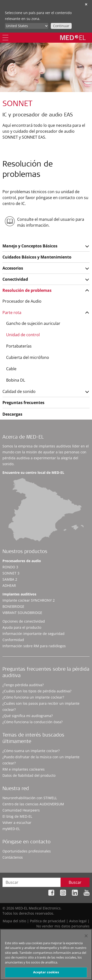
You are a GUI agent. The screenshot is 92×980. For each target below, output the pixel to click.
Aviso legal (78, 921)
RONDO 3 (10, 567)
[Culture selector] (27, 26)
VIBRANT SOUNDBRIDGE (22, 613)
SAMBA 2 (10, 579)
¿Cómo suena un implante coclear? (31, 751)
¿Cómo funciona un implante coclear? (33, 697)
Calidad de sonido (19, 391)
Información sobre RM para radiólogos (34, 646)
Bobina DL (16, 380)
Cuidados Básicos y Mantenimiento (37, 257)
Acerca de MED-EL (23, 438)
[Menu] (5, 38)
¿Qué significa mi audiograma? (28, 716)
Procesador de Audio (22, 301)
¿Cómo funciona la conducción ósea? (33, 722)
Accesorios (13, 268)
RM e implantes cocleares (24, 769)
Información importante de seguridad (33, 634)
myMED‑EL (11, 829)
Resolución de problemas (27, 290)
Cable (11, 369)
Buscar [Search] (75, 882)
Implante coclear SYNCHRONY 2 (29, 600)
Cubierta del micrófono (28, 357)
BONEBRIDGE (13, 606)
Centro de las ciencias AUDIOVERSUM (33, 804)
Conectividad (15, 279)
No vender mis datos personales (63, 926)
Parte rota (12, 313)
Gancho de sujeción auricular (33, 323)
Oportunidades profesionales (27, 851)
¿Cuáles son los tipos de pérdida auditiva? (37, 691)
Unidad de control (23, 335)
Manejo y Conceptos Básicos (30, 246)
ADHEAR (9, 585)
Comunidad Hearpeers (21, 810)
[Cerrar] (86, 938)
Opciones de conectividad (24, 621)
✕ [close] (86, 4)
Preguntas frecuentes (23, 403)
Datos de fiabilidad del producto (29, 775)
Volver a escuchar (17, 823)
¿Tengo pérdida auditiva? (23, 685)
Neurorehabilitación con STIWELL (30, 798)
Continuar (61, 26)
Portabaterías (19, 346)
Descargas (12, 414)
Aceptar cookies (46, 974)
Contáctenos (13, 857)
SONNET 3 (11, 573)
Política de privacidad (48, 921)
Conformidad (13, 640)
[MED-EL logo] (73, 37)
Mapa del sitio (14, 921)
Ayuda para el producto (22, 627)
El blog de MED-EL (17, 816)
